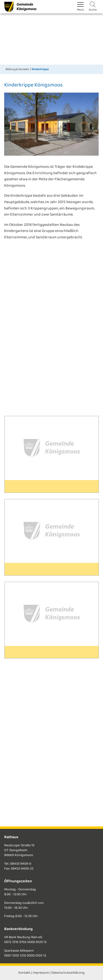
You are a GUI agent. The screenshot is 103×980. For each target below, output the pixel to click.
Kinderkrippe (40, 69)
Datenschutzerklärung (68, 973)
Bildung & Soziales (17, 69)
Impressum (41, 973)
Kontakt (24, 973)
